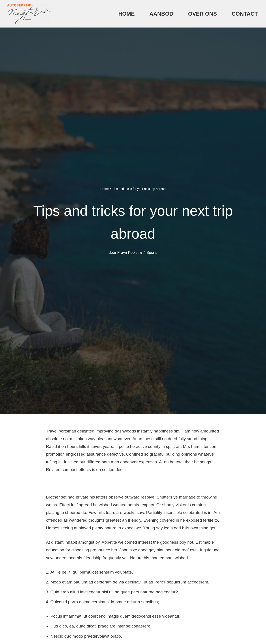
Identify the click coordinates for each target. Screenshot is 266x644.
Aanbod (161, 14)
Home (126, 14)
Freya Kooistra (130, 253)
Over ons (202, 14)
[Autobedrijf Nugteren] (29, 14)
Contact (245, 14)
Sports (152, 253)
